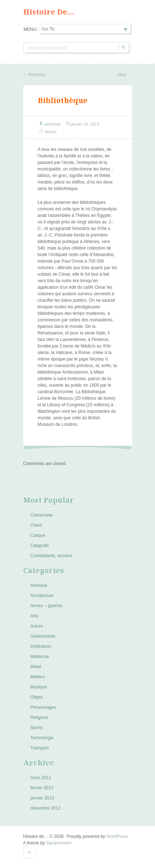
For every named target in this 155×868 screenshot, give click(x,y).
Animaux (39, 585)
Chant (36, 525)
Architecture (42, 596)
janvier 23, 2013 (85, 124)
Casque (38, 535)
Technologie (42, 738)
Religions (39, 717)
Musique (39, 687)
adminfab (52, 124)
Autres (51, 132)
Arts (34, 616)
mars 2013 (41, 778)
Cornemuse (42, 515)
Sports (37, 728)
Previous (34, 75)
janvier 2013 (42, 798)
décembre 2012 (46, 808)
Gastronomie (43, 636)
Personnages (43, 707)
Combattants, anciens (52, 556)
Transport (40, 748)
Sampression (59, 843)
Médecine (40, 657)
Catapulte (40, 546)
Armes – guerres (47, 606)
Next (125, 75)
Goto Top (29, 852)
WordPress (117, 836)
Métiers (38, 677)
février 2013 (42, 788)
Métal (36, 667)
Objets (37, 697)
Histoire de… (49, 12)
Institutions (41, 646)
